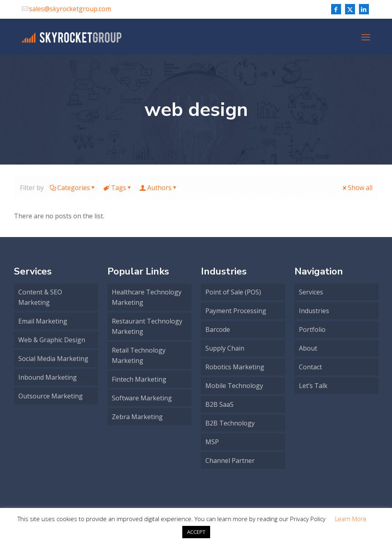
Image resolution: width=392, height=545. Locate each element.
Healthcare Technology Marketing (147, 297)
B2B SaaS (219, 404)
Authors (159, 188)
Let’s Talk (313, 386)
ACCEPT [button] (196, 532)
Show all (357, 188)
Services (311, 292)
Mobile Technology (234, 386)
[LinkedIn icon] (364, 9)
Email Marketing (43, 321)
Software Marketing (142, 398)
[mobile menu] (366, 37)
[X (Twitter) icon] (350, 9)
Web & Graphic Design (52, 340)
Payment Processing (236, 311)
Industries (314, 311)
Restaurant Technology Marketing (147, 326)
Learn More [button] (351, 519)
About (308, 348)
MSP (212, 442)
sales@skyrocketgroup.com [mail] (70, 9)
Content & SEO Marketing (40, 297)
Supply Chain (225, 348)
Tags (118, 188)
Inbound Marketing (48, 377)
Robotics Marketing (235, 367)
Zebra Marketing (137, 417)
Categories (73, 188)
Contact (310, 367)
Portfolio (312, 329)
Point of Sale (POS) (233, 292)
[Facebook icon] (336, 9)
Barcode (218, 329)
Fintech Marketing (139, 379)
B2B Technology (230, 423)
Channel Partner (230, 461)
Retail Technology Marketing (139, 355)
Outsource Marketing (51, 396)
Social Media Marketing (53, 359)
